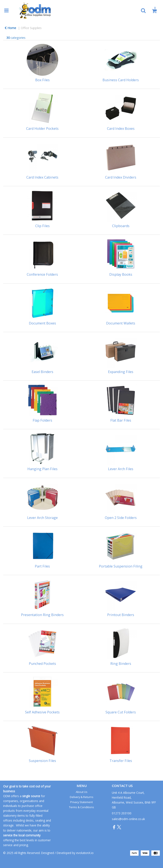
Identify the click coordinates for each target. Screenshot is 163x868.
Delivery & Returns (82, 797)
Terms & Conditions (81, 807)
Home (10, 28)
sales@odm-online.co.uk (128, 819)
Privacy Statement (81, 802)
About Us (82, 792)
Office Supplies (31, 28)
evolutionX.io (85, 853)
